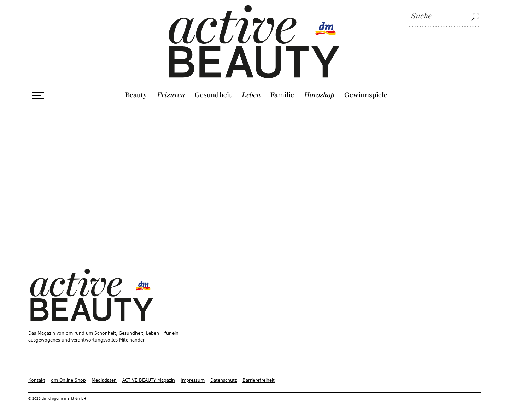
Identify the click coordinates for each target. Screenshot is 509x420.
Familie (282, 95)
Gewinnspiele (366, 95)
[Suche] (444, 17)
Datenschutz (224, 380)
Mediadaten (104, 380)
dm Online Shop (68, 380)
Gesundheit (213, 95)
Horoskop (319, 95)
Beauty (136, 95)
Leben (251, 95)
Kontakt (37, 380)
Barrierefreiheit (259, 380)
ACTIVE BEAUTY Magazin (149, 380)
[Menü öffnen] (38, 95)
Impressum (193, 380)
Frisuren (171, 95)
